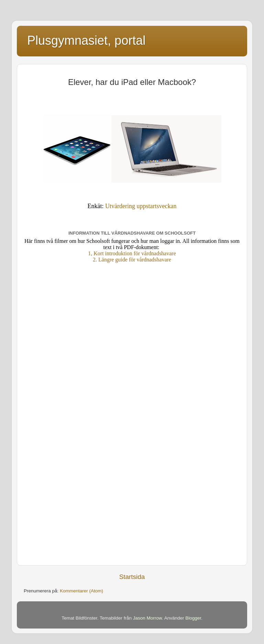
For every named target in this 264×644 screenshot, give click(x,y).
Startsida (132, 577)
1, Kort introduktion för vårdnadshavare (132, 253)
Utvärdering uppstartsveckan (141, 206)
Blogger (193, 618)
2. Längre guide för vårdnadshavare (132, 260)
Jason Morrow (147, 618)
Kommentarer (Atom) (81, 591)
